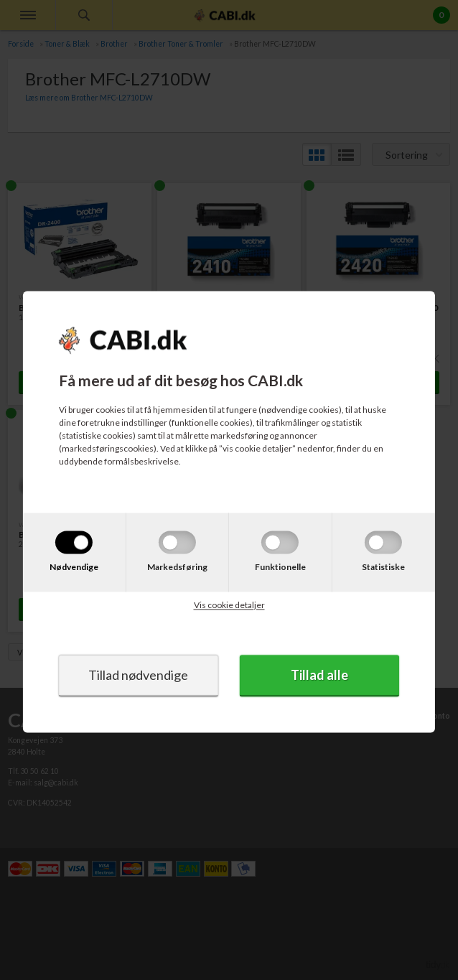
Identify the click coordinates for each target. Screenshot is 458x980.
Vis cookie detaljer (229, 605)
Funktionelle (280, 567)
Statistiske (383, 567)
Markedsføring (177, 567)
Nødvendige (74, 567)
